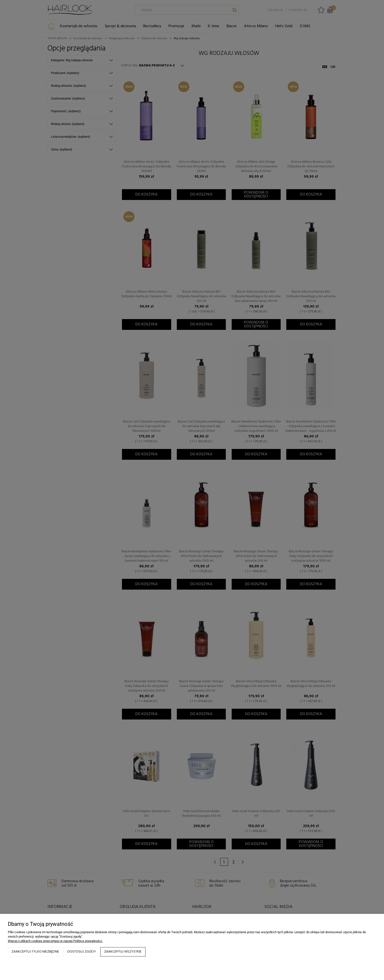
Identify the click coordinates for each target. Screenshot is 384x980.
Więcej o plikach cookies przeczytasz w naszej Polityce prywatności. (55, 941)
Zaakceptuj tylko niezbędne (35, 952)
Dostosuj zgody (82, 952)
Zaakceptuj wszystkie (123, 952)
